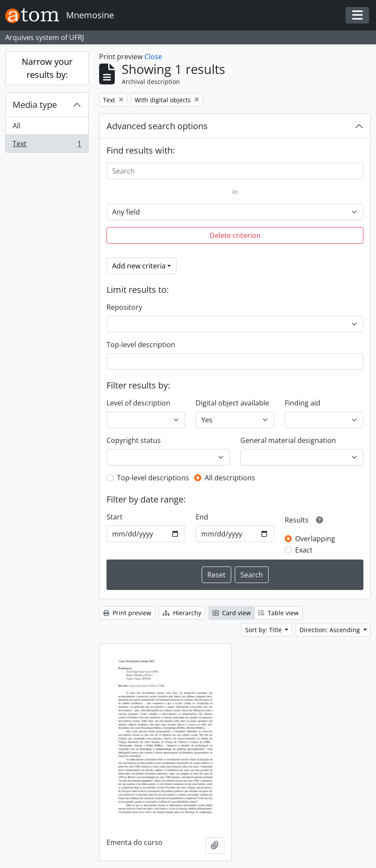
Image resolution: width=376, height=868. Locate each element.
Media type (35, 105)
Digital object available (232, 403)
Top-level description (141, 345)
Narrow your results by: (47, 68)
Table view (278, 613)
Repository (124, 307)
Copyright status (134, 440)
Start (115, 517)
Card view (232, 613)
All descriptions (230, 478)
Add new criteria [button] (139, 266)
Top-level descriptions (153, 478)
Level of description (138, 403)
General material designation (288, 440)
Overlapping (315, 539)
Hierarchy (182, 613)
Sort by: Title (264, 630)
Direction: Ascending (331, 630)
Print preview (127, 613)
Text (47, 145)
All (17, 126)
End (202, 517)
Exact (304, 550)
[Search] (235, 171)
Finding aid (303, 403)
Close (153, 57)
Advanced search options (157, 126)
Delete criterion (235, 235)
